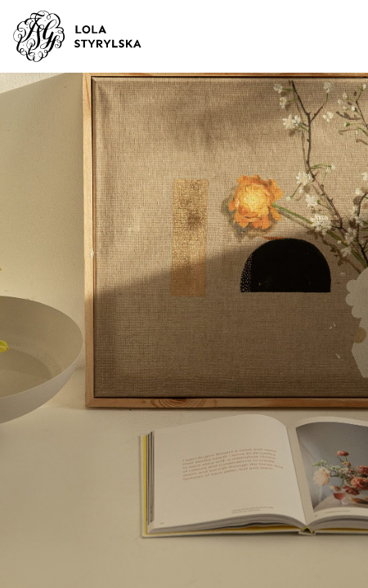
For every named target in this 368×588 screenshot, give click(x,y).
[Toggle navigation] (333, 37)
